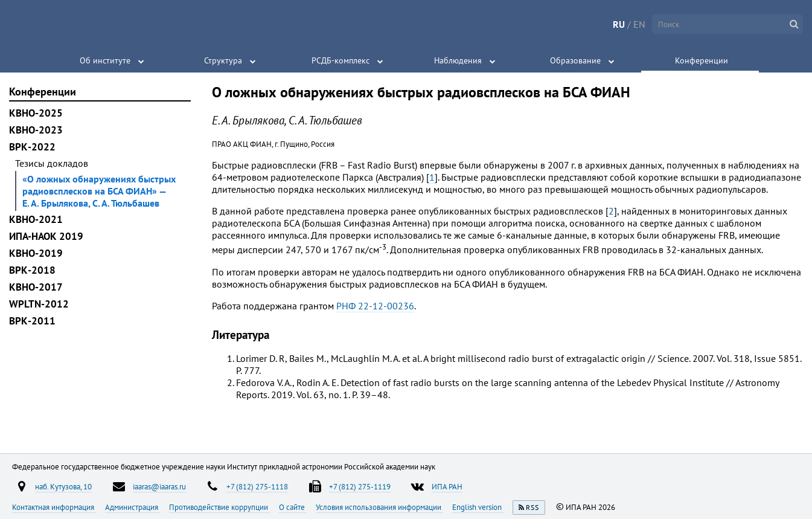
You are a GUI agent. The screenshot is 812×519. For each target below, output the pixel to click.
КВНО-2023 (36, 130)
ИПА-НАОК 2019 (46, 236)
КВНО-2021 (36, 219)
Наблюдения (458, 60)
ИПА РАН (447, 486)
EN (639, 24)
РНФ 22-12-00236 (375, 306)
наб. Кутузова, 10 (63, 486)
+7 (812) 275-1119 (360, 486)
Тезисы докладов (52, 163)
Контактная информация (54, 507)
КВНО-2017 (36, 287)
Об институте (105, 60)
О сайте (293, 507)
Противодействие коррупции (219, 507)
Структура (223, 60)
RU (619, 24)
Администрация (133, 507)
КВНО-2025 (36, 113)
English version (478, 507)
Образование (575, 60)
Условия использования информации (379, 507)
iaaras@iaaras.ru (159, 486)
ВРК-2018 (32, 270)
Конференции (702, 60)
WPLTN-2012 (39, 304)
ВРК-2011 (32, 321)
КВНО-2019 (36, 253)
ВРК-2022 (32, 147)
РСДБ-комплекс (340, 60)
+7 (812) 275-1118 (257, 486)
